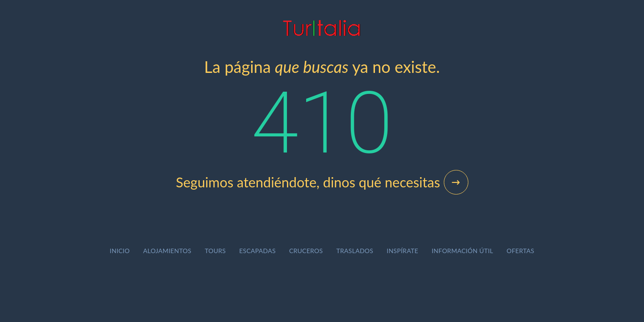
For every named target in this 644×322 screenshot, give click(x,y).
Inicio (120, 251)
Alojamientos (167, 251)
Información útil (463, 251)
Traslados (355, 251)
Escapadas (257, 251)
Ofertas (520, 251)
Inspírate (402, 251)
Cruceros (306, 251)
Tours (215, 251)
